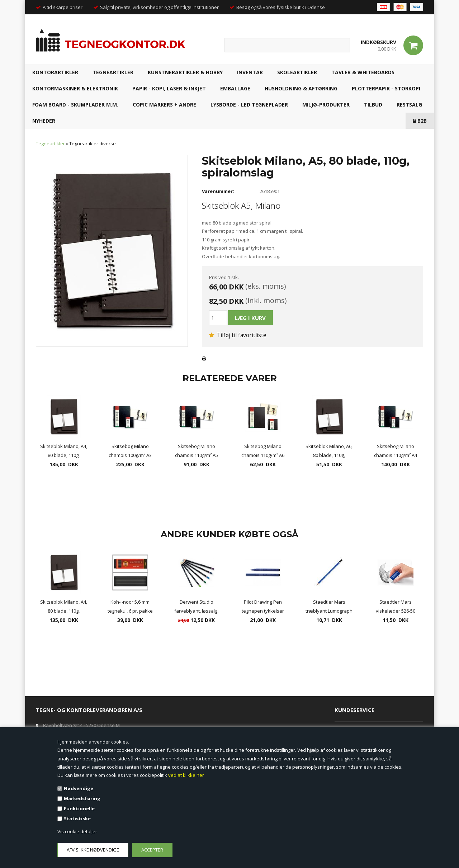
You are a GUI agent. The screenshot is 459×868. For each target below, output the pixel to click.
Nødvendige (79, 788)
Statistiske (77, 819)
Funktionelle (79, 808)
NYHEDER (44, 121)
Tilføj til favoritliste (238, 335)
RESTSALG (409, 105)
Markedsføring (82, 798)
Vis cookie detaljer (77, 831)
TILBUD (373, 105)
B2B (420, 121)
